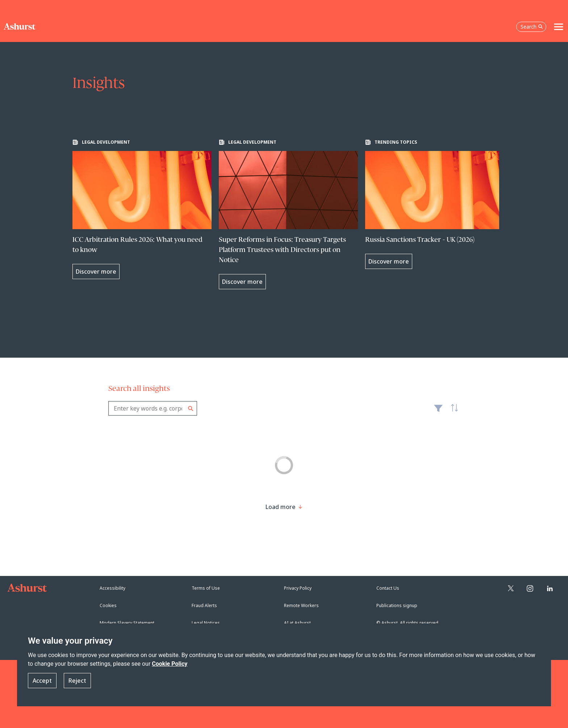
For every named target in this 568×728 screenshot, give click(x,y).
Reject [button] (77, 681)
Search (191, 409)
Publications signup (397, 605)
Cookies (108, 605)
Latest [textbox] (452, 412)
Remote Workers (301, 605)
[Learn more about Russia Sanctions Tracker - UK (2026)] (435, 204)
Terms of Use (206, 588)
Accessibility (112, 588)
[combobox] (153, 408)
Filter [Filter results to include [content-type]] (438, 411)
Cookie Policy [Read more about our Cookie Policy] (170, 664)
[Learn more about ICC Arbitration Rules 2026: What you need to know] (142, 209)
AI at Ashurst (297, 623)
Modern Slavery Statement (127, 623)
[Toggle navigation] (559, 27)
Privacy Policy (298, 588)
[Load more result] (281, 507)
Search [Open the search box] (532, 27)
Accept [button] (42, 681)
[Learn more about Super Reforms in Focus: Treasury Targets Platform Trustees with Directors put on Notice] (288, 214)
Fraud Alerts (204, 605)
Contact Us (388, 588)
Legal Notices (206, 623)
